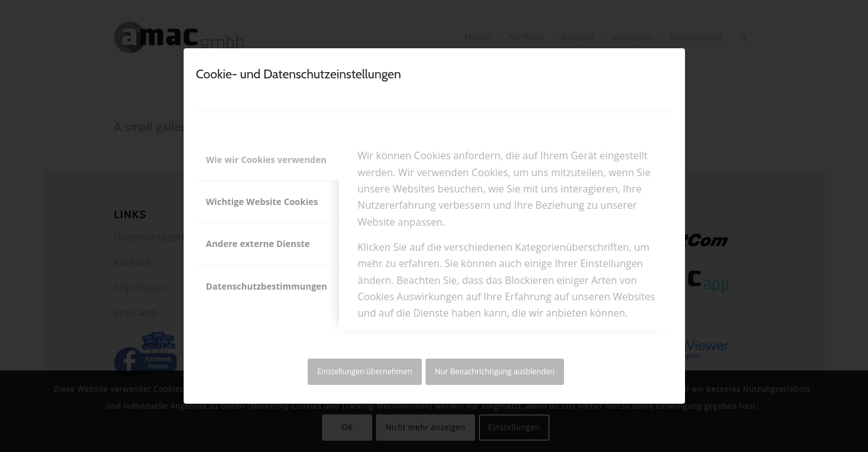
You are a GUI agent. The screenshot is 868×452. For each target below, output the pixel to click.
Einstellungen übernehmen (364, 371)
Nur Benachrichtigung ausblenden (495, 371)
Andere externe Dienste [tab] (258, 244)
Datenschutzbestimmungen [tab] (267, 286)
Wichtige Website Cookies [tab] (262, 202)
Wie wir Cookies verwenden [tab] (266, 160)
